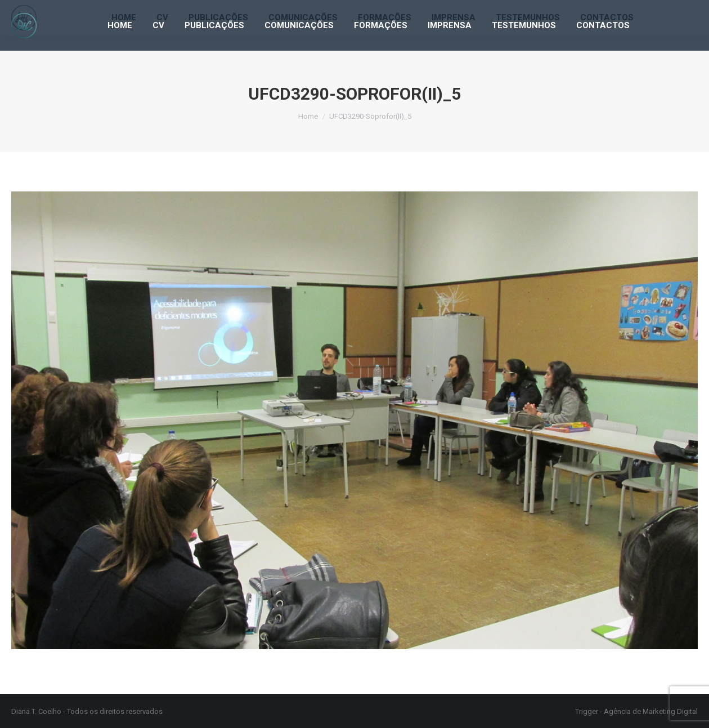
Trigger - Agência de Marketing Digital (636, 711)
